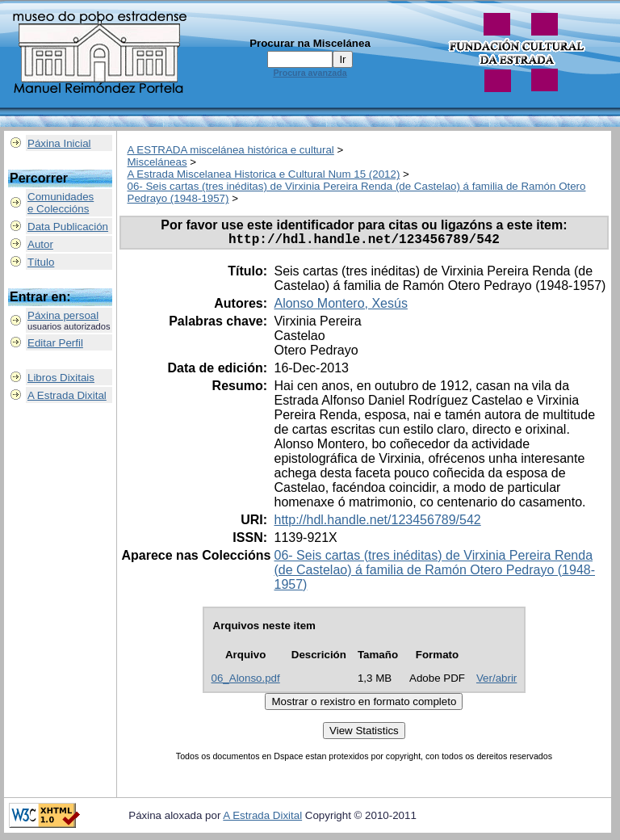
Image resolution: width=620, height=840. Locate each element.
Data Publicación (68, 227)
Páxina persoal (63, 315)
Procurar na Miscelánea (310, 43)
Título (41, 262)
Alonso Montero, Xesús (340, 307)
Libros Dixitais (61, 378)
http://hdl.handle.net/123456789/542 (377, 523)
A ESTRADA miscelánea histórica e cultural (231, 150)
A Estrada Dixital (67, 395)
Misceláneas (157, 162)
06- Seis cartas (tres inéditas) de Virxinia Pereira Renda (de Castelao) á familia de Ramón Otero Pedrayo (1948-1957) (434, 573)
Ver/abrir (496, 681)
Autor (40, 244)
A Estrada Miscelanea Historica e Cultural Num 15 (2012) (264, 174)
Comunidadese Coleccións (61, 203)
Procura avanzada (310, 73)
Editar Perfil (55, 343)
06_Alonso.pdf (246, 681)
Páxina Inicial (59, 143)
